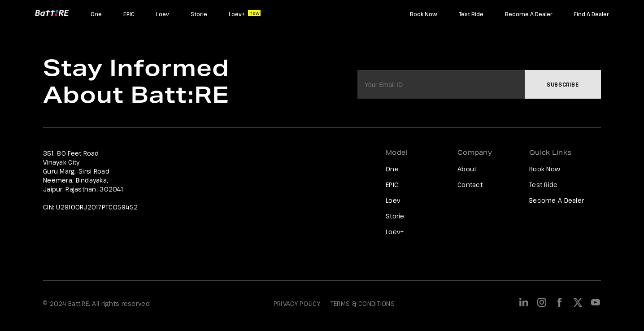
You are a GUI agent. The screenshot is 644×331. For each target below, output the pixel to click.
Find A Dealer (592, 14)
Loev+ (237, 14)
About (467, 169)
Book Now (424, 14)
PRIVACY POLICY (297, 303)
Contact (470, 185)
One (96, 14)
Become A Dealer (529, 14)
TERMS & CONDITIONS (363, 303)
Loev (163, 14)
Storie (199, 14)
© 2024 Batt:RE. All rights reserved (96, 303)
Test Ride (471, 14)
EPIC (129, 14)
